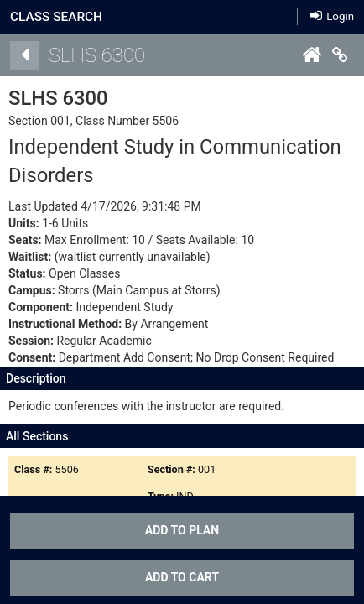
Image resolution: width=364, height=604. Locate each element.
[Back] (24, 55)
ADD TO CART (182, 577)
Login (332, 16)
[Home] (311, 55)
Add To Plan (182, 530)
